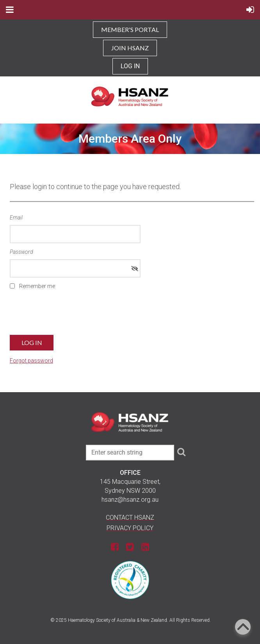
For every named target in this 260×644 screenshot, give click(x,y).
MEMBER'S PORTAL (130, 29)
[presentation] (69, 315)
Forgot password (31, 361)
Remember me (37, 286)
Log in (130, 66)
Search (182, 452)
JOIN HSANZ (130, 48)
